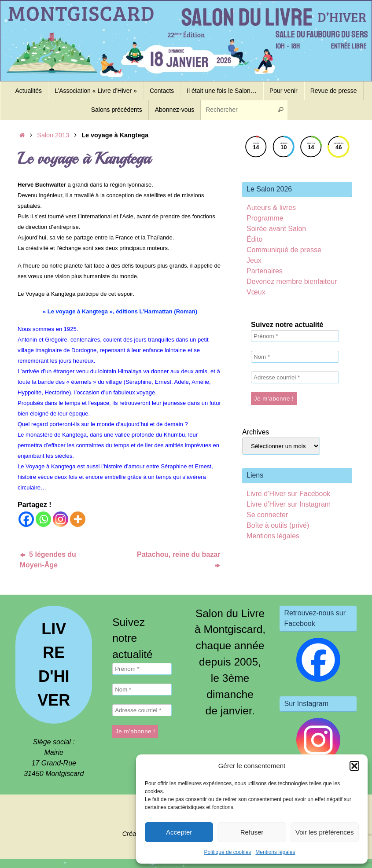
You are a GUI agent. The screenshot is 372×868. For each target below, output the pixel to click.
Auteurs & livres (271, 208)
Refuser (252, 832)
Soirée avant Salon (276, 229)
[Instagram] (61, 519)
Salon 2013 (53, 135)
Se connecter (267, 515)
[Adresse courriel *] (295, 377)
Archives (256, 432)
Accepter (179, 832)
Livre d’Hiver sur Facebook (288, 494)
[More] (78, 519)
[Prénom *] (295, 336)
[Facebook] (26, 519)
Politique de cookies (228, 852)
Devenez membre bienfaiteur (292, 281)
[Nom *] (295, 357)
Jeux (254, 260)
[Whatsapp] (43, 519)
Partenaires (265, 271)
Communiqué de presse (284, 250)
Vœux (256, 292)
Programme (265, 218)
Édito (254, 239)
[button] (354, 766)
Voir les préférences (325, 832)
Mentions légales (275, 852)
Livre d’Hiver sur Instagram (289, 504)
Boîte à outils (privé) (278, 525)
